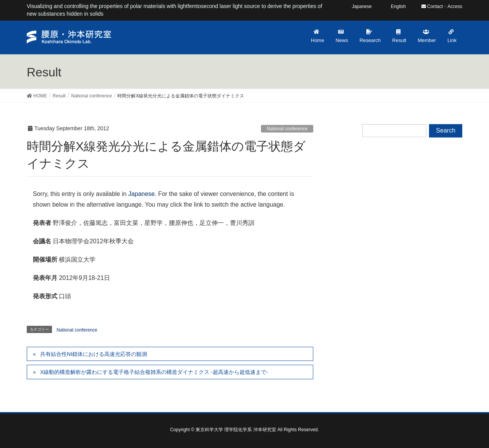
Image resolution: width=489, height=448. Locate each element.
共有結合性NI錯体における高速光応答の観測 (94, 354)
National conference (287, 129)
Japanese (142, 194)
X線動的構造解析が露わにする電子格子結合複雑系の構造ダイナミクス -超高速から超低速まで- (154, 372)
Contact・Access (442, 6)
